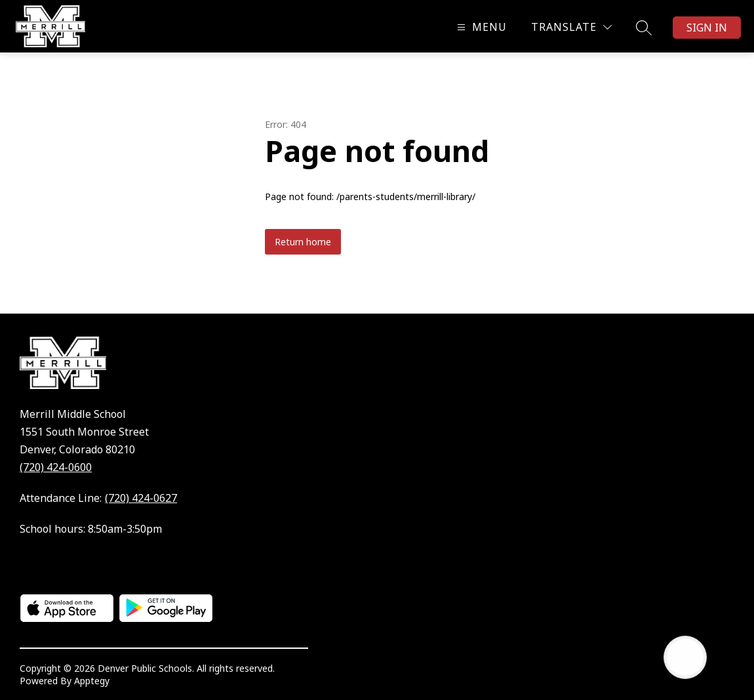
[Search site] (644, 28)
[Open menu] (480, 27)
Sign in (707, 28)
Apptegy (92, 681)
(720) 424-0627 (141, 498)
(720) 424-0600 (56, 467)
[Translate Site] (571, 27)
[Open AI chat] (685, 657)
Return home (303, 242)
